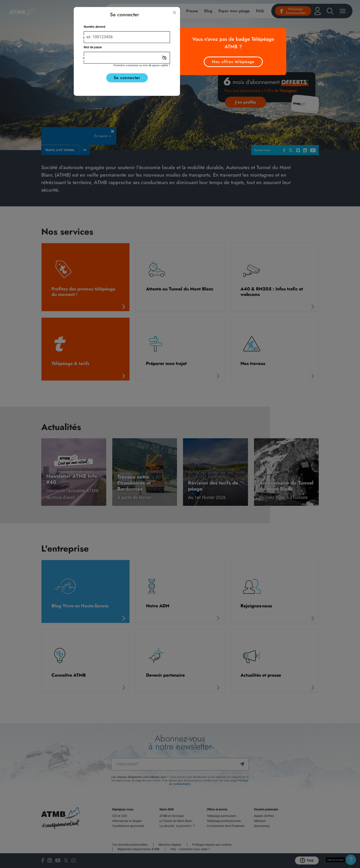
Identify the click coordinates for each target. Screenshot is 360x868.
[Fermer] (175, 13)
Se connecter (127, 78)
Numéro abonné (94, 27)
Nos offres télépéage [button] (233, 62)
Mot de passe (93, 47)
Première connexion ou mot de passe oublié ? (142, 65)
